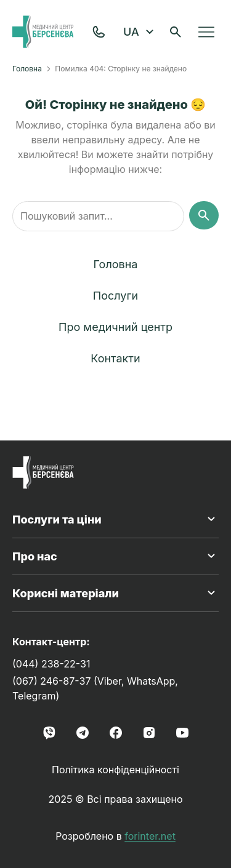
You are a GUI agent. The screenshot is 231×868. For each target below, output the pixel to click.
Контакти (115, 358)
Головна (27, 69)
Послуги (115, 296)
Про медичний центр (115, 327)
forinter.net (150, 836)
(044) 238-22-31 (51, 664)
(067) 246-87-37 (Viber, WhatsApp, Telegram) (95, 688)
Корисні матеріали (115, 593)
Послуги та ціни (115, 519)
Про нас (115, 556)
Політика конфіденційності (115, 770)
